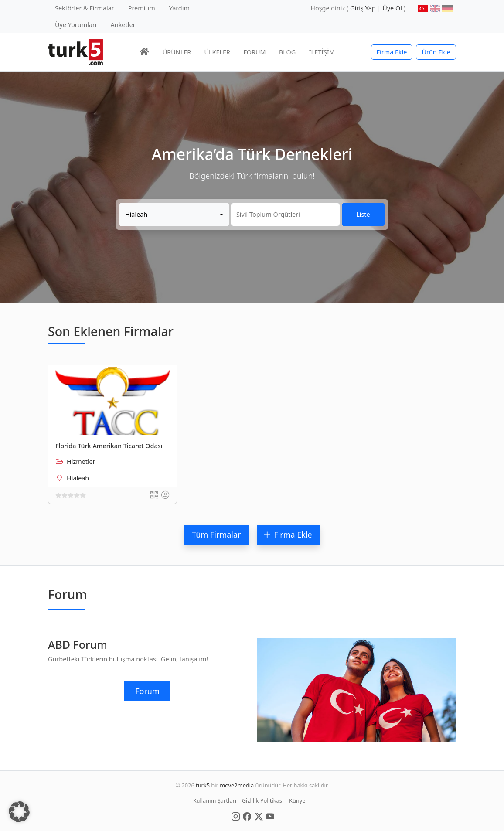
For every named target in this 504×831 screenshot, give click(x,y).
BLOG (287, 52)
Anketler (123, 25)
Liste (363, 214)
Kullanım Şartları (215, 800)
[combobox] (174, 215)
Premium (142, 8)
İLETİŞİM (322, 52)
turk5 (203, 785)
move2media (237, 785)
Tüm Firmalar (216, 535)
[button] (19, 812)
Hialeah (78, 478)
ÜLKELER (217, 52)
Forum (147, 691)
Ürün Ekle (436, 52)
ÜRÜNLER (177, 52)
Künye (297, 800)
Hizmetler (81, 461)
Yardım (179, 8)
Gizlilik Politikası (263, 800)
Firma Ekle (392, 52)
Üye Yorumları (76, 25)
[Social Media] (236, 816)
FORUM (254, 52)
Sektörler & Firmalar (85, 8)
